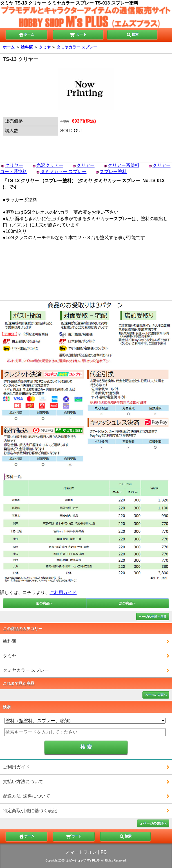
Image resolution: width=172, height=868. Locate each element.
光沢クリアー (50, 165)
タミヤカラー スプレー (77, 47)
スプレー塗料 (113, 172)
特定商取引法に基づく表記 (30, 811)
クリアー (86, 165)
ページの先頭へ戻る (153, 617)
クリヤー (14, 165)
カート (78, 34)
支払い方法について (23, 782)
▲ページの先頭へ (153, 823)
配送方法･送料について (26, 796)
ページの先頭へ (156, 695)
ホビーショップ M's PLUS (83, 861)
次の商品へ (128, 603)
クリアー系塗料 (124, 165)
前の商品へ (44, 603)
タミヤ (45, 47)
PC (104, 852)
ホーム (26, 34)
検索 (132, 34)
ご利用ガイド (63, 592)
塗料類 (27, 47)
